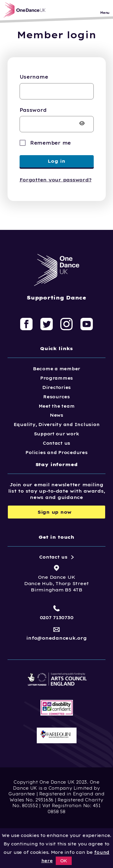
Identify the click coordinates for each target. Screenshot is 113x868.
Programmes (56, 378)
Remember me (50, 143)
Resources (56, 397)
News (56, 415)
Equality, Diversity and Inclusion (57, 425)
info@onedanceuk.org (56, 638)
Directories (56, 387)
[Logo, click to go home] (26, 10)
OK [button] (64, 861)
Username (34, 77)
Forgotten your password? (56, 180)
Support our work (57, 434)
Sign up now (55, 512)
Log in (56, 161)
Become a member (56, 369)
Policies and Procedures (56, 453)
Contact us (56, 443)
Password (33, 110)
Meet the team (57, 406)
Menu (105, 13)
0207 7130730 (57, 617)
